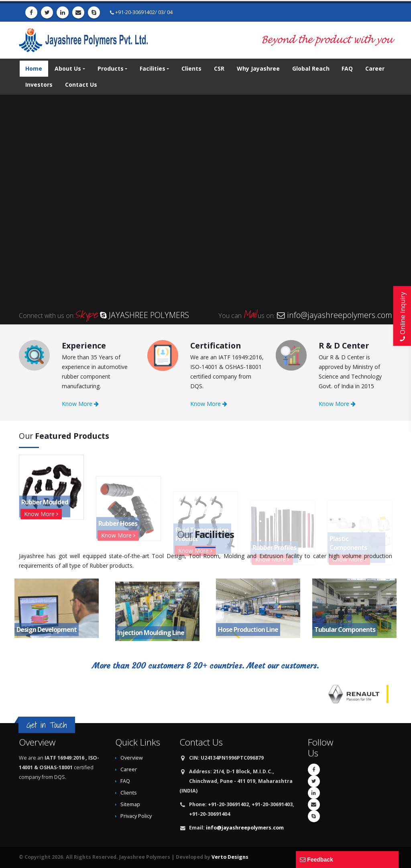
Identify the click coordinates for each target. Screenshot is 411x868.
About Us (68, 68)
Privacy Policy (136, 816)
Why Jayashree (258, 68)
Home (34, 68)
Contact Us (81, 85)
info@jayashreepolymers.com (245, 828)
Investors (39, 85)
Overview (132, 758)
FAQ (347, 68)
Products (111, 68)
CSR (219, 68)
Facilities (153, 68)
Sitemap (130, 804)
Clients (191, 68)
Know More (80, 404)
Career (375, 68)
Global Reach (311, 68)
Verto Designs (230, 857)
